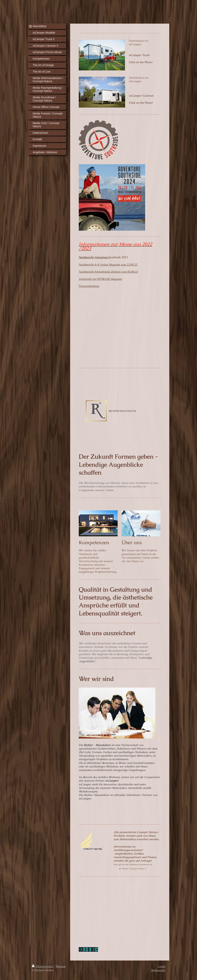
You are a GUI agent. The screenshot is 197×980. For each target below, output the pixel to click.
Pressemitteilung (89, 286)
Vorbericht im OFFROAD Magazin (100, 279)
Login (162, 966)
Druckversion (43, 966)
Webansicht (158, 970)
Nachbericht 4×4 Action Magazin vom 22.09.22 (108, 265)
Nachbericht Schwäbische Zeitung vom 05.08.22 (108, 272)
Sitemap (61, 966)
